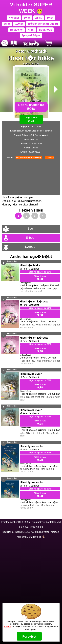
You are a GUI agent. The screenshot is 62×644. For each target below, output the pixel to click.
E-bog (30, 238)
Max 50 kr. (22, 537)
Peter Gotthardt (31, 51)
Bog (30, 229)
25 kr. (39, 18)
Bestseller (16, 30)
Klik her (8, 627)
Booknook (45, 30)
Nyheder (14, 18)
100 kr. (19, 24)
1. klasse (50, 157)
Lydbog (30, 247)
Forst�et (29, 637)
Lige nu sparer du (31, 107)
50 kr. (50, 18)
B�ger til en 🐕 (37, 537)
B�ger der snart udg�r (43, 24)
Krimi (31, 30)
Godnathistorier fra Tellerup (29, 157)
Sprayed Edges (31, 35)
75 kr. (7, 24)
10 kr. (27, 18)
